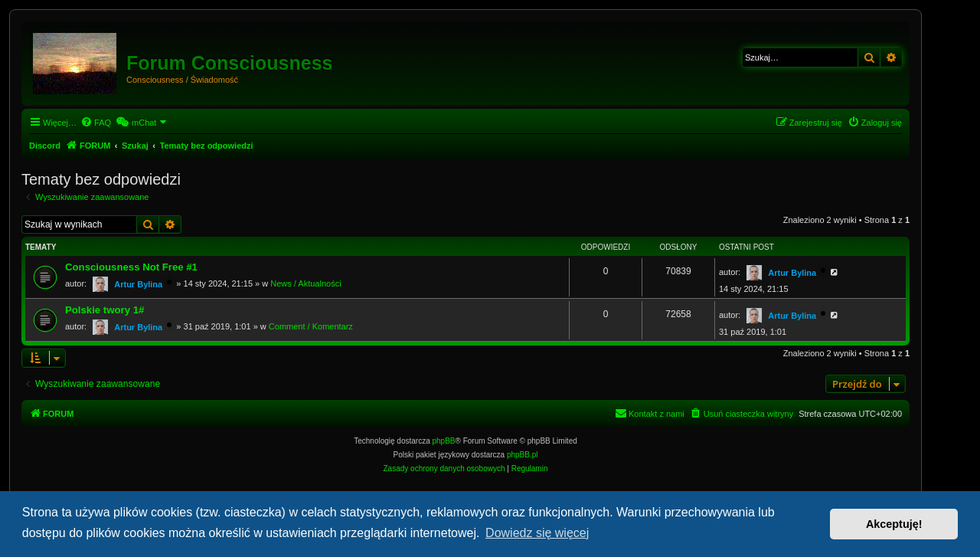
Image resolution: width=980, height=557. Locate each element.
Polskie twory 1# (105, 310)
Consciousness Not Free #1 (131, 267)
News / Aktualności (305, 283)
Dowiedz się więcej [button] (537, 533)
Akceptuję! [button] (894, 524)
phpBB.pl (523, 455)
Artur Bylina (138, 284)
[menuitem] (96, 123)
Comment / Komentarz (311, 326)
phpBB (444, 441)
